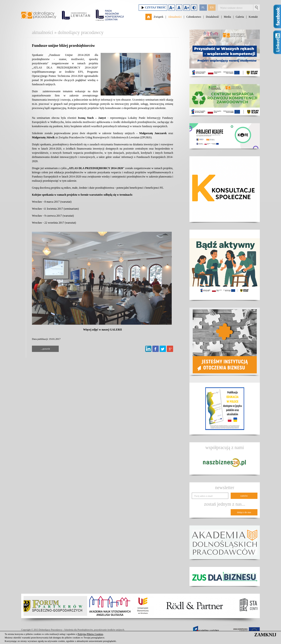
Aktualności (175, 17)
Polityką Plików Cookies (90, 634)
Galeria (240, 17)
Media (228, 17)
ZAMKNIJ (265, 635)
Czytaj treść (153, 8)
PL (203, 7)
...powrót (45, 349)
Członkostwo (194, 17)
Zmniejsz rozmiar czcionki (172, 8)
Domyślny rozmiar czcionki (179, 8)
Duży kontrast (194, 8)
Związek (159, 17)
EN (212, 7)
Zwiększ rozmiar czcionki (187, 8)
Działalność (212, 17)
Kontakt (253, 17)
